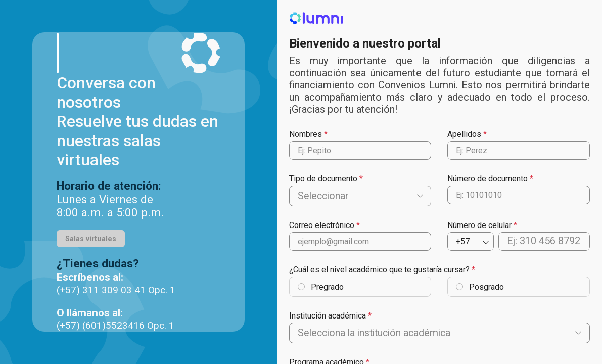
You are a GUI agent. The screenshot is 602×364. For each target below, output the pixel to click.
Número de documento (488, 179)
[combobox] (299, 196)
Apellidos (464, 134)
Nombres (306, 134)
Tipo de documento (323, 179)
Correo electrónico (322, 226)
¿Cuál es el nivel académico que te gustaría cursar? (379, 270)
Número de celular (479, 226)
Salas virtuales (91, 239)
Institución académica (328, 316)
